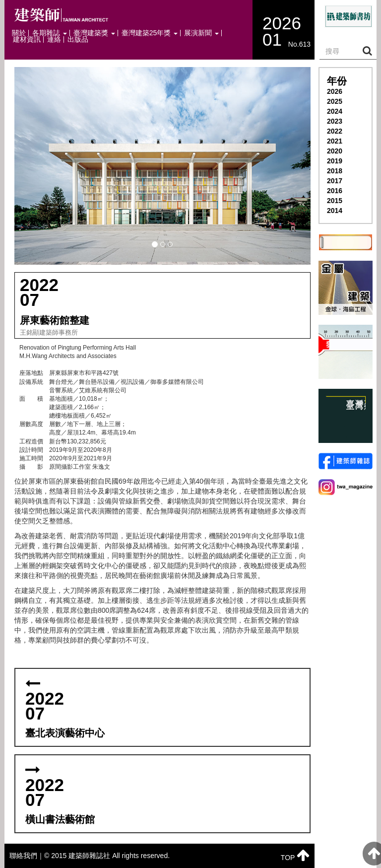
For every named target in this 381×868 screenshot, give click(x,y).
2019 (335, 161)
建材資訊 (27, 39)
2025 (335, 101)
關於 (19, 33)
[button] (162, 166)
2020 (335, 151)
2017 (335, 181)
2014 (335, 211)
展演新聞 (201, 33)
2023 (335, 121)
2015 (335, 201)
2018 (335, 171)
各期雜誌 (50, 33)
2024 (335, 111)
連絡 (54, 39)
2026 (335, 91)
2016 (335, 191)
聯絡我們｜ (27, 856)
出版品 (78, 39)
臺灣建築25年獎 (150, 33)
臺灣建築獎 (94, 33)
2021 (335, 141)
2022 (335, 131)
